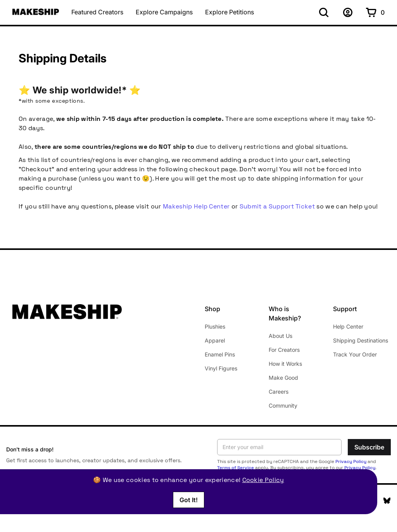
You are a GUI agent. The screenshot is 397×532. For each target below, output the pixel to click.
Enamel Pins (220, 354)
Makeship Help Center (196, 206)
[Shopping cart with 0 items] (375, 12)
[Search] (324, 12)
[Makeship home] (36, 12)
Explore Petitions (230, 12)
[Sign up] (348, 12)
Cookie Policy (263, 480)
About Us (280, 336)
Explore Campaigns (164, 12)
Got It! (189, 500)
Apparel (215, 340)
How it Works (285, 364)
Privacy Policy (351, 461)
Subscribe (369, 447)
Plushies (215, 326)
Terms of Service (236, 468)
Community (283, 405)
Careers (279, 392)
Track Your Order (355, 354)
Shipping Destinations (361, 340)
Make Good (283, 378)
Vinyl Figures (221, 368)
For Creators (284, 350)
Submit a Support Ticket (277, 206)
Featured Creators (97, 12)
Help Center (348, 326)
